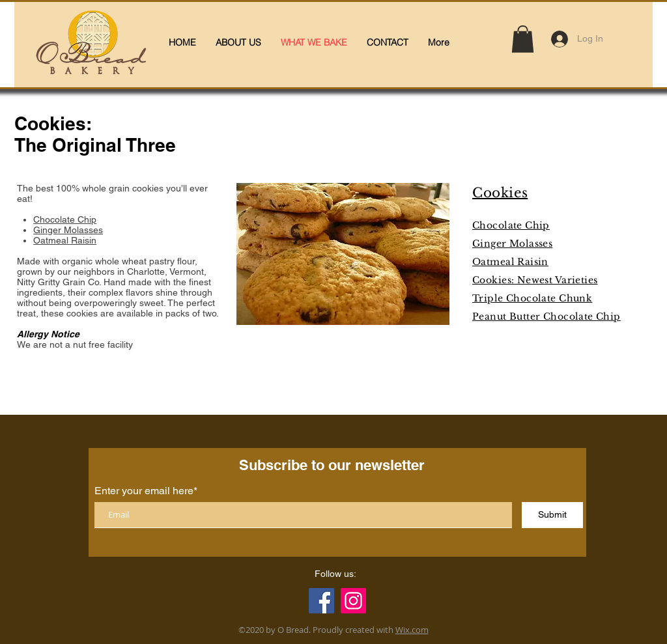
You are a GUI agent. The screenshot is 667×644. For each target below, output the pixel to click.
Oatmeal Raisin (65, 240)
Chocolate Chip (65, 219)
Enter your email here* (146, 491)
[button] (523, 39)
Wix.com (412, 630)
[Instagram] (353, 601)
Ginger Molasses (68, 230)
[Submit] (552, 515)
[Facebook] (321, 601)
